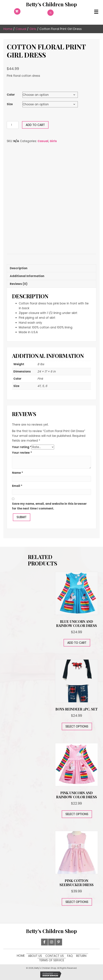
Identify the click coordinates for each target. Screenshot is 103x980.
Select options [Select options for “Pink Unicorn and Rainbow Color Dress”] (77, 814)
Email (17, 486)
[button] (44, 942)
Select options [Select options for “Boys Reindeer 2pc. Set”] (77, 726)
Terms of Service (52, 960)
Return (81, 956)
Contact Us (55, 956)
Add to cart (35, 125)
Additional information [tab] (27, 276)
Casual (21, 29)
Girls (33, 29)
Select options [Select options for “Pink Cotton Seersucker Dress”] (77, 902)
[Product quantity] (13, 125)
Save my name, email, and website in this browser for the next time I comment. (49, 506)
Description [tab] (19, 268)
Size (10, 104)
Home (8, 29)
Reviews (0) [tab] (19, 284)
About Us (35, 956)
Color (11, 95)
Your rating (22, 447)
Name (18, 473)
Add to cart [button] (77, 643)
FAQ (70, 956)
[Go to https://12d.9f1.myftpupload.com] (52, 4)
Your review (22, 453)
